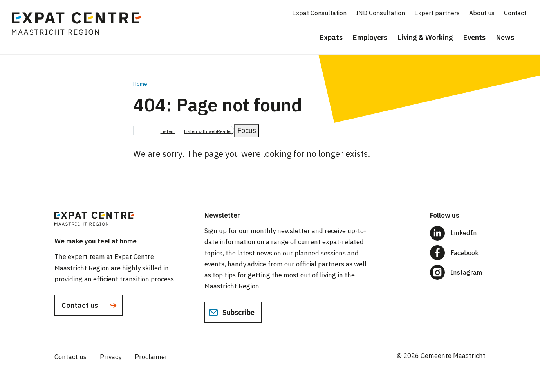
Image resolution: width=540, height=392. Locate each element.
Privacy (111, 357)
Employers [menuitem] (370, 37)
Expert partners (437, 13)
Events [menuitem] (474, 37)
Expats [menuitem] (331, 37)
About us (482, 13)
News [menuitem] (505, 37)
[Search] (528, 38)
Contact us (90, 306)
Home (140, 84)
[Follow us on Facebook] (458, 253)
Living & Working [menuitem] (425, 37)
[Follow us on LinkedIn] (458, 233)
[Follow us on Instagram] (458, 272)
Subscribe (232, 313)
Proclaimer (151, 357)
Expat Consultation (319, 13)
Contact (515, 13)
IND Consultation (380, 13)
